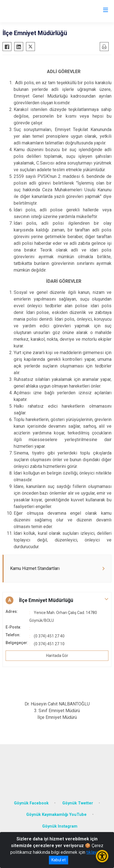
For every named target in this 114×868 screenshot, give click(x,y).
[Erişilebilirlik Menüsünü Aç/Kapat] (102, 856)
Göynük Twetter (78, 803)
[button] (57, 600)
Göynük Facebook (31, 803)
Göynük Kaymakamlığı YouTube (56, 815)
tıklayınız (95, 852)
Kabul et (59, 860)
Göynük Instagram (60, 826)
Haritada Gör (57, 656)
